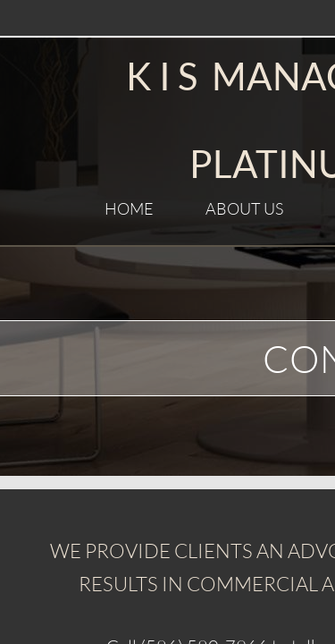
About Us (244, 208)
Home (129, 208)
